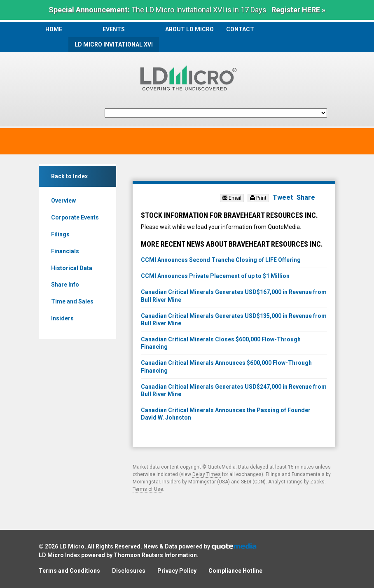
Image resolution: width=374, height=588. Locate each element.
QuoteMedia (222, 467)
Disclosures (129, 571)
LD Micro (72, 546)
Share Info (65, 285)
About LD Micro (189, 29)
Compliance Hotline (235, 571)
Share (306, 197)
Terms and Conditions (69, 571)
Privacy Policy (177, 571)
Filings (60, 234)
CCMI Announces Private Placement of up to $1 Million (215, 276)
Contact (240, 29)
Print (258, 198)
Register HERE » (298, 10)
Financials (65, 251)
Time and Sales (72, 301)
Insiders (62, 318)
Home (54, 29)
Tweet (283, 197)
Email (232, 198)
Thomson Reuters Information (155, 555)
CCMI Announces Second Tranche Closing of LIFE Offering (221, 260)
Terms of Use (148, 489)
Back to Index (69, 176)
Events (114, 29)
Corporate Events (75, 217)
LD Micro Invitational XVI (114, 44)
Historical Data (72, 268)
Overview (63, 201)
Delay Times (207, 474)
